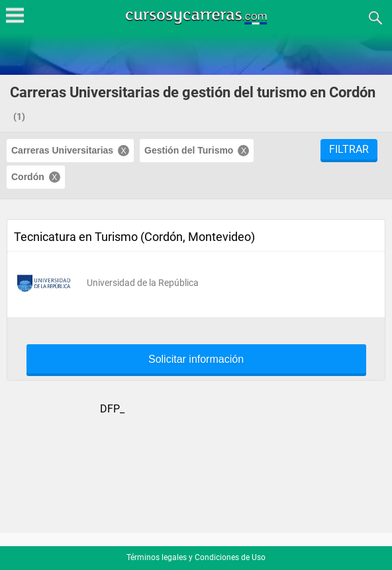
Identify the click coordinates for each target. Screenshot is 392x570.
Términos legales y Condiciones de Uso (196, 557)
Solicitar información (196, 359)
